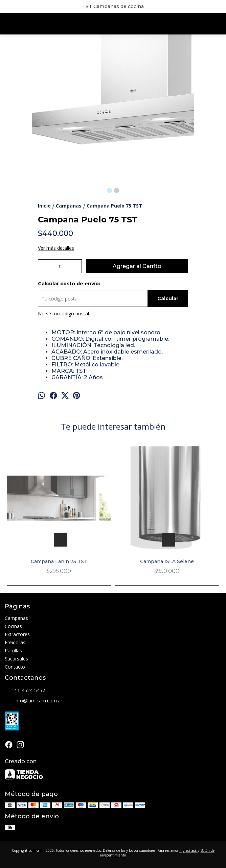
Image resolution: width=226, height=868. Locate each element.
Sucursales (16, 659)
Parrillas (13, 650)
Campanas (16, 618)
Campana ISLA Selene (167, 561)
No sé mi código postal (63, 314)
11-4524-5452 (25, 691)
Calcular (168, 298)
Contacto (15, 667)
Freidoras (15, 642)
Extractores (17, 634)
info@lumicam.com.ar (33, 701)
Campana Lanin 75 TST (59, 561)
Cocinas (13, 626)
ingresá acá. (189, 850)
